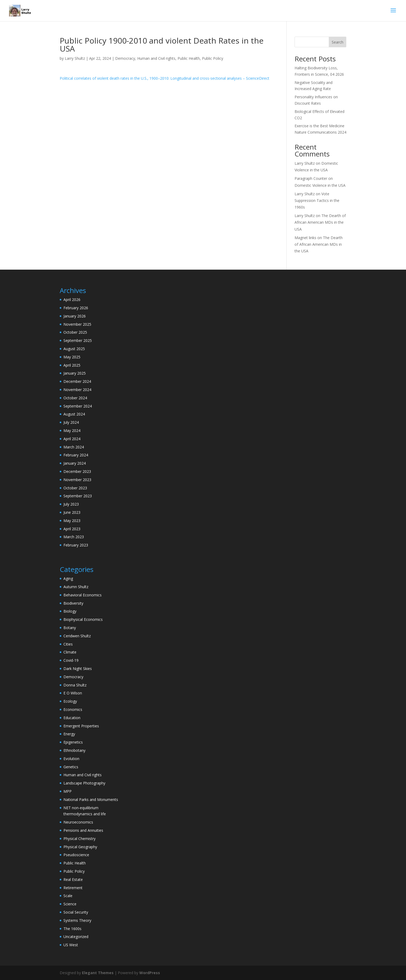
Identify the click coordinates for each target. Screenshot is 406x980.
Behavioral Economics (83, 595)
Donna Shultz (75, 685)
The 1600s (72, 929)
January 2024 (75, 463)
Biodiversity (73, 603)
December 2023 (77, 471)
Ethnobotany (74, 750)
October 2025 (75, 332)
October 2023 (75, 488)
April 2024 (72, 439)
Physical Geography (80, 847)
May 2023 (72, 521)
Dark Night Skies (78, 669)
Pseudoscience (76, 855)
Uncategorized (76, 937)
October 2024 (75, 398)
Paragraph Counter (311, 178)
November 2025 (77, 324)
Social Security (76, 912)
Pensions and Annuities (83, 830)
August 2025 (74, 349)
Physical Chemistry (79, 839)
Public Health (189, 58)
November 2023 (77, 480)
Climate (70, 652)
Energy (69, 734)
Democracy (125, 58)
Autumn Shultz (76, 587)
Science (70, 904)
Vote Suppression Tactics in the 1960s (317, 200)
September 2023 (78, 496)
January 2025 (75, 373)
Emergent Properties (81, 726)
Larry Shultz (75, 58)
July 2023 (71, 504)
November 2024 (77, 390)
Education (72, 718)
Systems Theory (77, 920)
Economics (73, 709)
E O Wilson (73, 693)
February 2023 (76, 545)
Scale (68, 896)
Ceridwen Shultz (77, 636)
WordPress (150, 973)
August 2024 (74, 414)
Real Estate (73, 879)
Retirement (73, 888)
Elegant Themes (98, 973)
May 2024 (72, 430)
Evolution (71, 759)
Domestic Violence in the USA (320, 185)
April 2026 (72, 300)
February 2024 (76, 455)
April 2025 (72, 365)
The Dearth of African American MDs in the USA (320, 222)
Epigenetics (73, 742)
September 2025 (78, 340)
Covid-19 (71, 660)
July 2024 (71, 422)
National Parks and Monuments (91, 799)
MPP (68, 791)
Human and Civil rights (156, 58)
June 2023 (72, 512)
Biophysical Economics (83, 619)
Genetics (71, 767)
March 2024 (74, 447)
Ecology (70, 701)
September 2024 (78, 406)
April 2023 (72, 529)
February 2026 (76, 308)
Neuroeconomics (78, 822)
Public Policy (213, 58)
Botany (70, 628)
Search (338, 42)
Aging (68, 578)
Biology (70, 611)
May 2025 (72, 357)
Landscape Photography (84, 783)
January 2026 (75, 316)
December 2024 (77, 381)
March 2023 (74, 537)
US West (71, 945)
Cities (68, 644)
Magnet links (305, 238)
